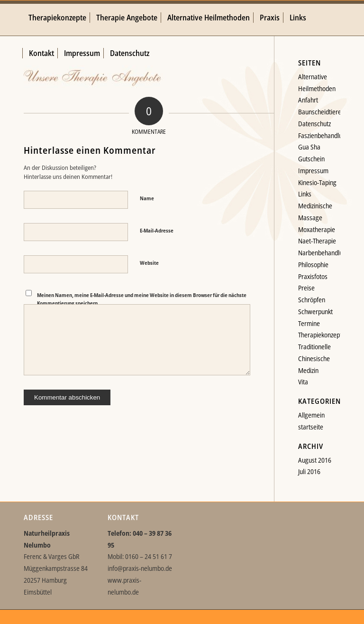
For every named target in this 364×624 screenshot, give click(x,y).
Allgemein (311, 415)
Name (147, 198)
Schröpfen (312, 300)
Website (149, 263)
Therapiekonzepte (322, 335)
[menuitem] (57, 18)
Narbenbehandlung (324, 253)
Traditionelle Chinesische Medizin (314, 359)
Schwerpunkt (315, 312)
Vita (303, 382)
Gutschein (311, 159)
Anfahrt (308, 100)
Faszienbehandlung (323, 135)
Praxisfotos (313, 276)
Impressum (313, 171)
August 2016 (315, 460)
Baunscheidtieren (321, 112)
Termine (309, 323)
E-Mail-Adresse (157, 230)
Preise (306, 288)
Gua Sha (309, 147)
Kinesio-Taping (317, 182)
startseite (311, 427)
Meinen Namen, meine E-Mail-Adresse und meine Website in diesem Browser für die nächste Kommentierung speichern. (142, 299)
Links (305, 194)
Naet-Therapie (317, 241)
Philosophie (313, 265)
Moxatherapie (317, 229)
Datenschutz (314, 124)
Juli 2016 (309, 471)
